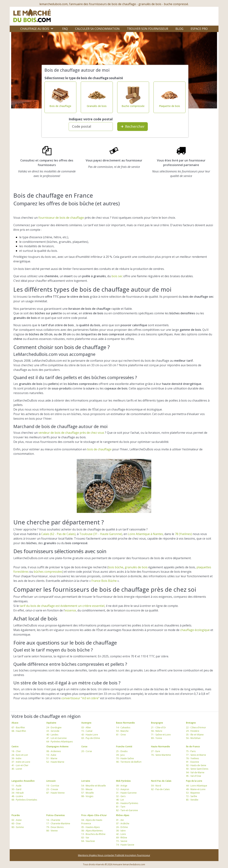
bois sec (117, 276)
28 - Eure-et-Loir (20, 755)
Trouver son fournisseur (148, 29)
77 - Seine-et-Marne (196, 755)
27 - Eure (156, 751)
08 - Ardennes (54, 751)
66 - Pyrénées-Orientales (24, 800)
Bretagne (191, 723)
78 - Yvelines (192, 758)
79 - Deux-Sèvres (55, 827)
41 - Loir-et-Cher (20, 765)
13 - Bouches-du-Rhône (93, 834)
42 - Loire (121, 834)
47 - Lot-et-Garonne (56, 738)
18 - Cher (16, 751)
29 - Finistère (193, 731)
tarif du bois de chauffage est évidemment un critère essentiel (62, 606)
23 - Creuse (52, 789)
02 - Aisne (17, 820)
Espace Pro (199, 29)
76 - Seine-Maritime (161, 755)
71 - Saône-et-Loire (161, 735)
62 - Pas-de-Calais (160, 789)
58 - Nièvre (157, 731)
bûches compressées (48, 572)
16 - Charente (53, 820)
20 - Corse (87, 751)
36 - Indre (16, 758)
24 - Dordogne (54, 727)
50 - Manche (122, 731)
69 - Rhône (122, 838)
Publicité (120, 855)
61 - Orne (121, 735)
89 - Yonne (157, 738)
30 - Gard (16, 789)
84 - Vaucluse (88, 841)
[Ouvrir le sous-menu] (52, 29)
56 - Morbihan (193, 738)
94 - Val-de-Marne (195, 772)
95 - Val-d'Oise (194, 776)
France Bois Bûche (104, 581)
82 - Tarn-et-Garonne (127, 810)
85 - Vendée (192, 800)
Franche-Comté (124, 746)
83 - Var (85, 838)
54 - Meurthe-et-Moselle (94, 786)
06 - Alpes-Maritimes (92, 831)
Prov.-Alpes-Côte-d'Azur (94, 815)
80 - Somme (18, 827)
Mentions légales (88, 855)
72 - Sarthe (192, 796)
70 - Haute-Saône (125, 758)
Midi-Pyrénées (123, 781)
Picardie (16, 815)
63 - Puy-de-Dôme (91, 738)
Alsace (15, 723)
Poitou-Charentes (56, 815)
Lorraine (86, 781)
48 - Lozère (17, 796)
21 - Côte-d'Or (159, 727)
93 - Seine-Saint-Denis (197, 769)
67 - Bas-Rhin (18, 727)
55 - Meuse (87, 789)
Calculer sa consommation (97, 29)
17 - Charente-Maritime (58, 823)
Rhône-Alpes (123, 815)
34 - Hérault (18, 793)
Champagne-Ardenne (57, 746)
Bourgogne (157, 723)
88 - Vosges (87, 796)
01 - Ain (120, 820)
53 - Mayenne (193, 793)
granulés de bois (136, 567)
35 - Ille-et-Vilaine (195, 735)
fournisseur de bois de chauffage (61, 218)
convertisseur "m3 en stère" (80, 698)
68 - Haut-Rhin (19, 731)
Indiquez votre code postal (91, 119)
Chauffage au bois (35, 29)
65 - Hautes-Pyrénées (127, 803)
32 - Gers (121, 796)
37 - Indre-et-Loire (21, 762)
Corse (84, 746)
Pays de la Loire (194, 781)
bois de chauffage (99, 449)
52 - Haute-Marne (55, 762)
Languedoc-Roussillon (23, 781)
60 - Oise (16, 823)
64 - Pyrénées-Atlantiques (60, 742)
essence (71, 610)
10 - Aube (51, 755)
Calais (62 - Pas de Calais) (58, 534)
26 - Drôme (122, 827)
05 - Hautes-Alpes (90, 827)
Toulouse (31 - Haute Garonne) (101, 534)
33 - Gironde (53, 731)
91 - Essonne (193, 762)
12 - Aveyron (123, 789)
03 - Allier (86, 727)
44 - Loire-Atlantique (197, 786)
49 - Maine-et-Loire (196, 789)
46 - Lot (120, 800)
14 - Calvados (123, 727)
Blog (179, 29)
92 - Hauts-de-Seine (196, 765)
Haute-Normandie (161, 746)
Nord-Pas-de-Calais (161, 781)
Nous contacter (106, 855)
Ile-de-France (193, 746)
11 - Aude (16, 786)
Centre (15, 746)
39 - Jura (120, 755)
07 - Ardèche (123, 823)
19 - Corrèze (53, 786)
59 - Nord (156, 786)
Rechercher (132, 126)
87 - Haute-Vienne (55, 793)
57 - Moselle (88, 793)
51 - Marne (52, 758)
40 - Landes (52, 735)
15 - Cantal (87, 731)
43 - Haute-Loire (90, 735)
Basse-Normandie (125, 723)
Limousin (51, 781)
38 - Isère (121, 831)
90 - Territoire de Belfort (129, 762)
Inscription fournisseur (138, 855)
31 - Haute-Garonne (126, 793)
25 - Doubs (122, 751)
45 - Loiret (17, 769)
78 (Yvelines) (183, 534)
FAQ (65, 29)
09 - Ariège (122, 786)
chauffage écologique (195, 630)
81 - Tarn (121, 807)
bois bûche (116, 567)
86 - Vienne (52, 831)
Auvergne (86, 723)
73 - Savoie (122, 841)
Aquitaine (51, 723)
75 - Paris (191, 751)
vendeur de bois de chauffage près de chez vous (71, 433)
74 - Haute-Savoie (125, 845)
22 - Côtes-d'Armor (196, 727)
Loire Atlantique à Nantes (145, 534)
